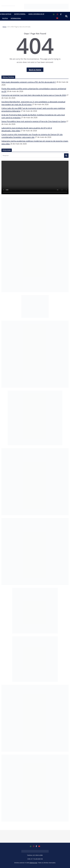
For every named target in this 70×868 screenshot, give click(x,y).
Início (4, 27)
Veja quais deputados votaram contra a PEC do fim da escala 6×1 (29, 82)
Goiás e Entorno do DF (36, 14)
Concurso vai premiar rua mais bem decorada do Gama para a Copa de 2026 (34, 95)
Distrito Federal (20, 14)
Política (5, 18)
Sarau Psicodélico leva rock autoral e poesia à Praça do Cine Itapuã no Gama (34, 121)
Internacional (16, 18)
